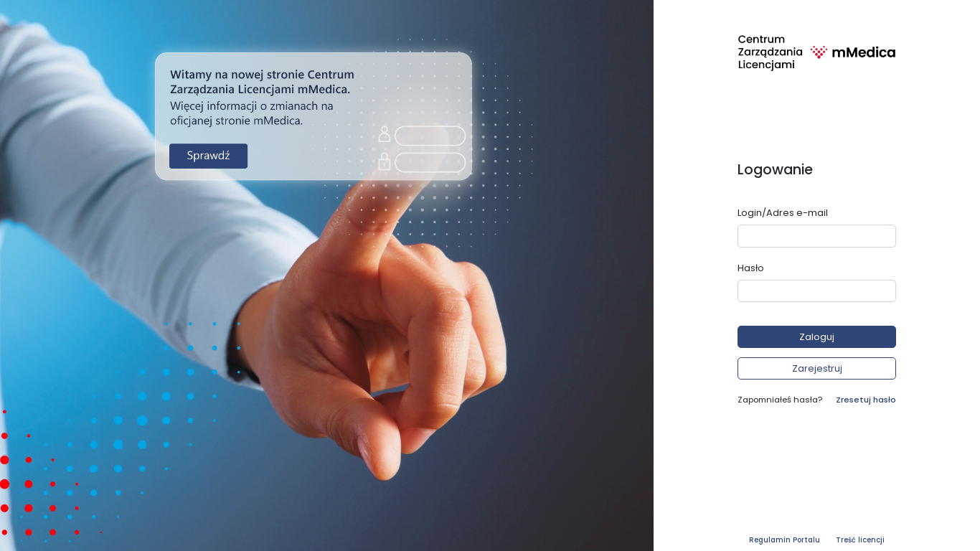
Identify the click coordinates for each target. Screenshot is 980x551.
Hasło (751, 268)
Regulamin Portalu (785, 540)
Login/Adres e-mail (783, 213)
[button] (817, 337)
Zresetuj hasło (866, 400)
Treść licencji (860, 540)
